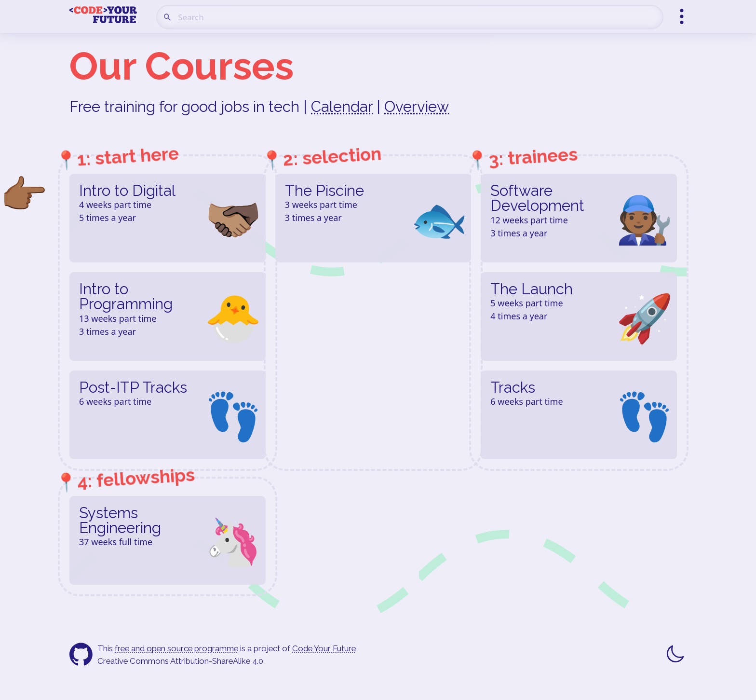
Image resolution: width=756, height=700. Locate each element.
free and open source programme (176, 648)
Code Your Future (324, 648)
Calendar (342, 107)
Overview (417, 107)
